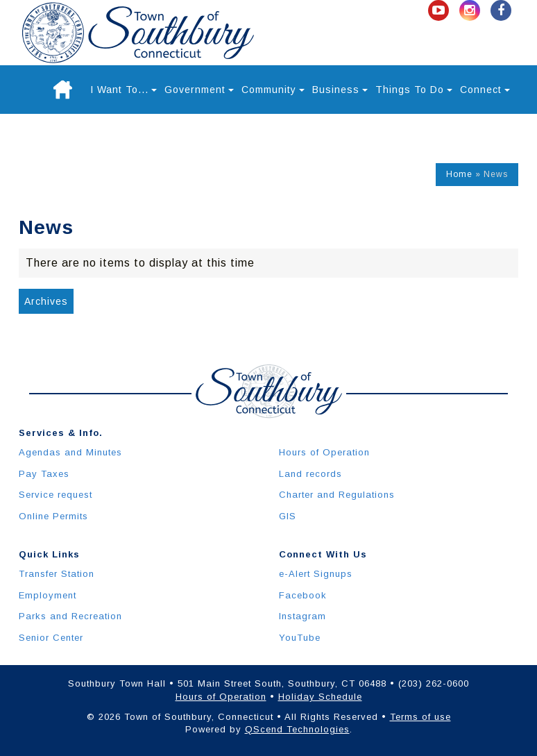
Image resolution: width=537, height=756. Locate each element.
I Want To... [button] (123, 90)
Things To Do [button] (414, 90)
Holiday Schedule (320, 697)
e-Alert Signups (316, 574)
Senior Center (51, 638)
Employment (48, 595)
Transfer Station (57, 574)
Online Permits (53, 516)
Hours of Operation (324, 452)
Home (459, 174)
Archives (46, 301)
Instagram (302, 616)
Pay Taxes (44, 474)
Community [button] (273, 90)
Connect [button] (485, 90)
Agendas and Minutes (70, 452)
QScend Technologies (297, 729)
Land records (310, 474)
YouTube (300, 638)
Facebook (303, 595)
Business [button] (340, 90)
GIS (288, 516)
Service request (56, 495)
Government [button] (199, 90)
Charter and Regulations (337, 495)
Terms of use (420, 717)
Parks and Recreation (70, 616)
